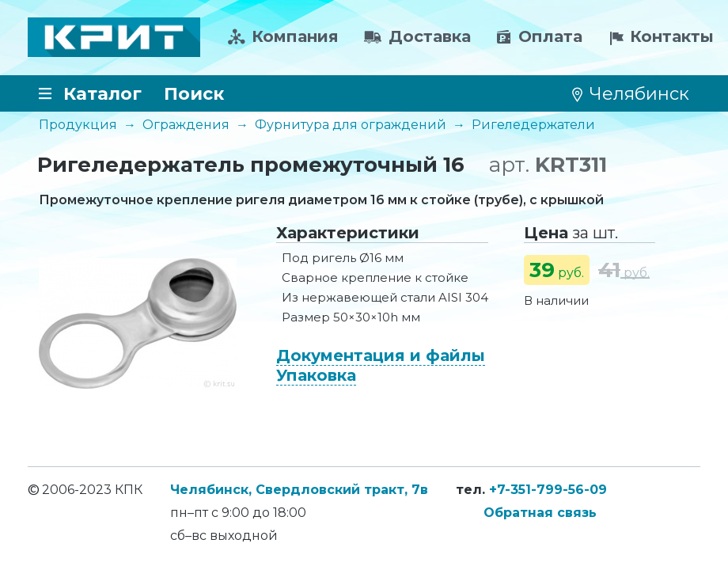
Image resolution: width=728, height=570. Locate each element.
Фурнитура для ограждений (351, 125)
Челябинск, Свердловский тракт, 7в (299, 490)
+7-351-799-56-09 (548, 490)
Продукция (78, 125)
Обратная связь (540, 513)
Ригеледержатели (533, 125)
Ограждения (186, 125)
